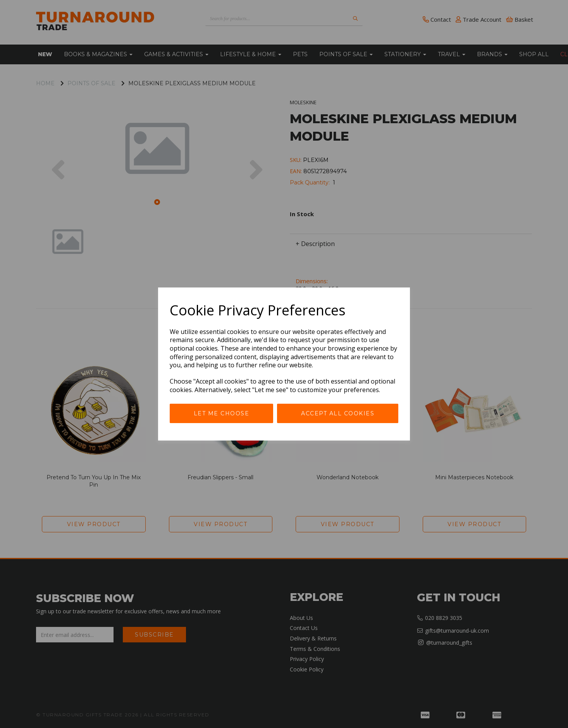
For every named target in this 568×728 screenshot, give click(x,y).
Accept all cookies (338, 413)
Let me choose (222, 413)
